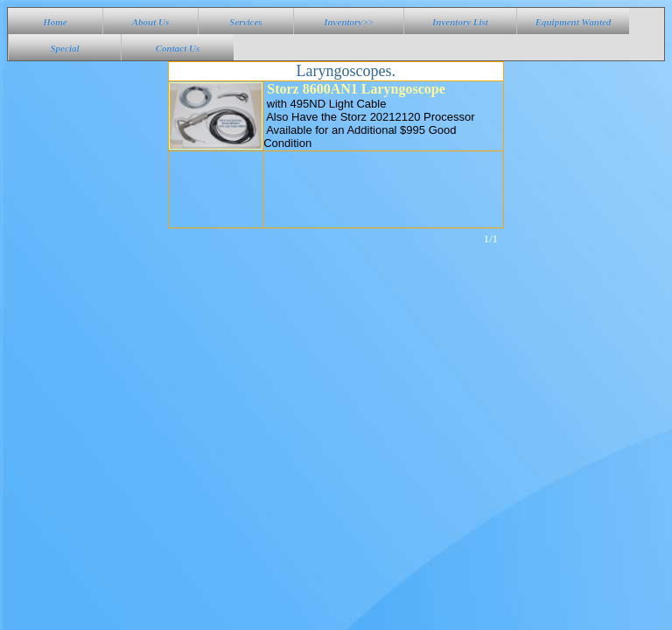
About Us (151, 22)
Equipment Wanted (574, 22)
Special (65, 48)
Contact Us (178, 48)
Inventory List (460, 22)
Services (245, 22)
